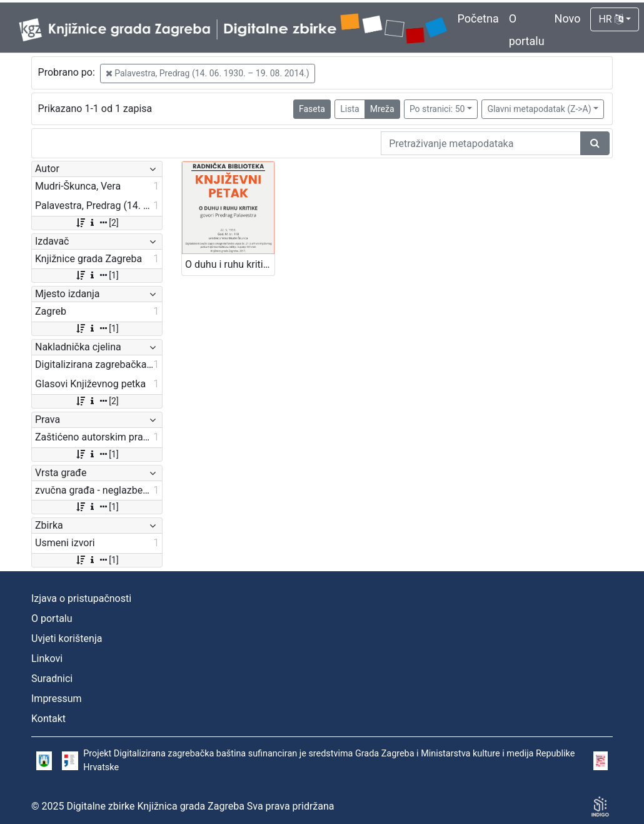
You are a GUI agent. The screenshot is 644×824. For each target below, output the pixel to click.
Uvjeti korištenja (67, 638)
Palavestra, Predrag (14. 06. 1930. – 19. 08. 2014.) (208, 73)
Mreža (382, 109)
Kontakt (48, 719)
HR (611, 19)
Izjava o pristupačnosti (81, 598)
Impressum (57, 699)
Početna (478, 18)
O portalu (52, 618)
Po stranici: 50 (437, 109)
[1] (97, 275)
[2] (97, 223)
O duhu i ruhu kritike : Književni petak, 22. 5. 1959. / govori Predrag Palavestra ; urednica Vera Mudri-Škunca (230, 264)
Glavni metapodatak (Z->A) (539, 109)
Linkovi (47, 659)
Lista (350, 109)
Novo (568, 18)
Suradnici (52, 679)
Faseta (312, 109)
